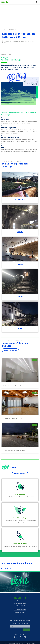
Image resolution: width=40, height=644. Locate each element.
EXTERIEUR (20, 297)
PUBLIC (20, 329)
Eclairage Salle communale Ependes (13, 418)
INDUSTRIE (20, 232)
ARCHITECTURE (20, 200)
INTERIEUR (20, 264)
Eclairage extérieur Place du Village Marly (14, 451)
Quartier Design (32, 643)
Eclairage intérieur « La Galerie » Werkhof (14, 386)
